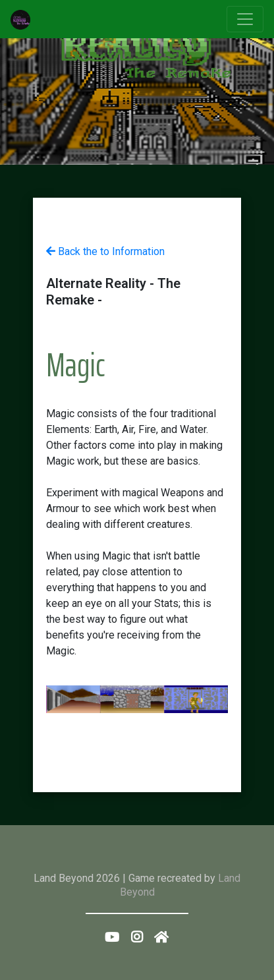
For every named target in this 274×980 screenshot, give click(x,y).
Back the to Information (105, 251)
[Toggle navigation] (245, 19)
